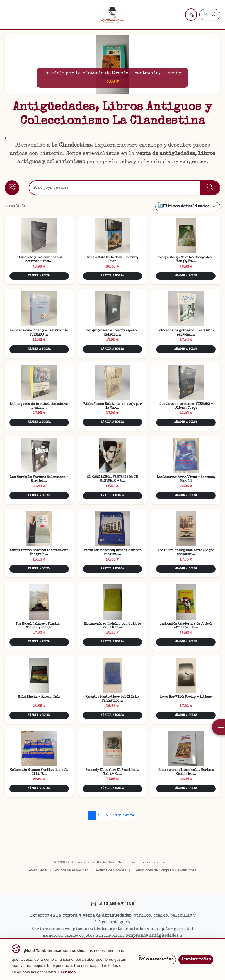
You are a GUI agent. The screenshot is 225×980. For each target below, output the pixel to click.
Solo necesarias (156, 960)
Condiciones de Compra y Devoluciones (165, 870)
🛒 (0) (210, 15)
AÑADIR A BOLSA (39, 276)
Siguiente (124, 816)
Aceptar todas (196, 960)
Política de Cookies (111, 870)
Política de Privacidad (71, 870)
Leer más (67, 972)
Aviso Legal (38, 870)
